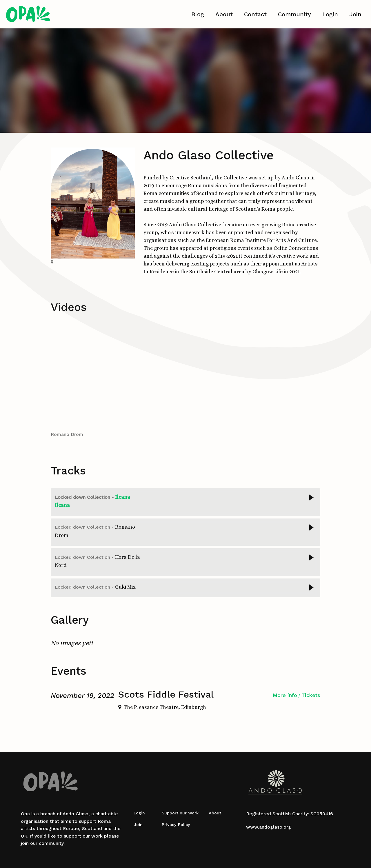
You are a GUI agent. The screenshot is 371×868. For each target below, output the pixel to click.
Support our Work (180, 813)
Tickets (311, 695)
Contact (255, 14)
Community (294, 14)
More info (285, 695)
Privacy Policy (176, 825)
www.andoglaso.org (269, 827)
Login (330, 14)
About (224, 14)
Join (355, 14)
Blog (198, 14)
